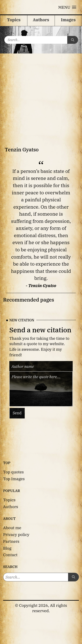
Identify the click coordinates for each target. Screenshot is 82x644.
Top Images (14, 479)
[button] (67, 7)
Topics (9, 500)
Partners (11, 541)
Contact (10, 555)
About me (12, 528)
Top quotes (13, 472)
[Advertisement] (39, 94)
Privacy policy (16, 534)
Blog (7, 548)
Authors (11, 507)
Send (17, 413)
